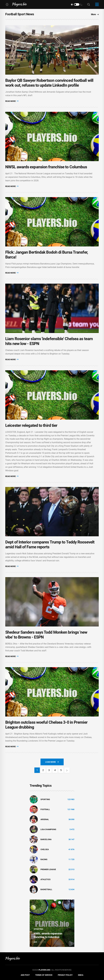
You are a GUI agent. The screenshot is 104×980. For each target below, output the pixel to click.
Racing (44, 859)
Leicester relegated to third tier (31, 425)
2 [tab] (40, 942)
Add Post (25, 975)
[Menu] (7, 4)
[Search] (89, 5)
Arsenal (45, 819)
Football (45, 809)
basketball (46, 889)
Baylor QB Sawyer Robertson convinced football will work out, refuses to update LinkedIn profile (49, 83)
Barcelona (46, 839)
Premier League (48, 869)
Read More (12, 101)
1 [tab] (35, 942)
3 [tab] (45, 942)
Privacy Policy (65, 975)
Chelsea (45, 849)
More (95, 14)
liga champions (48, 829)
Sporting (45, 799)
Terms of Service (44, 975)
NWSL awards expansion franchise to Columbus (46, 167)
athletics (45, 879)
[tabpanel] (52, 923)
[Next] (67, 770)
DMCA (81, 975)
